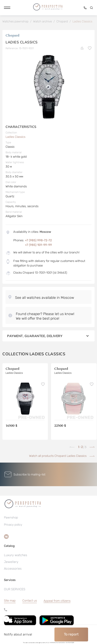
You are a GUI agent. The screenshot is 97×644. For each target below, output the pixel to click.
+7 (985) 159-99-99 (38, 245)
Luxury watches (16, 555)
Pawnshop (11, 517)
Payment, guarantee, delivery (48, 336)
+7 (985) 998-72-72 (38, 240)
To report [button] (71, 634)
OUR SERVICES (15, 589)
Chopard (12, 35)
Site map (10, 601)
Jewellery (11, 562)
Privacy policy (13, 525)
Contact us (30, 601)
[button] (7, 8)
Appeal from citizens (57, 601)
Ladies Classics (15, 137)
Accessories (13, 569)
